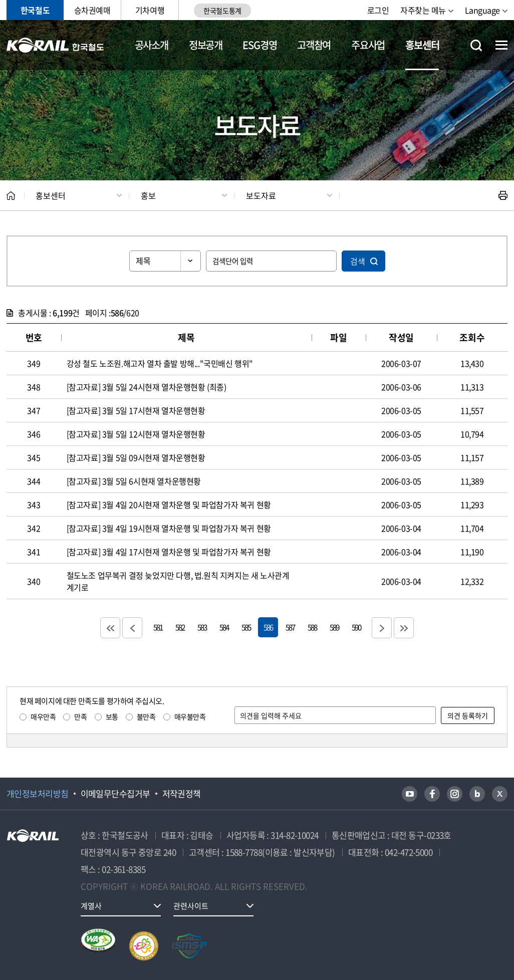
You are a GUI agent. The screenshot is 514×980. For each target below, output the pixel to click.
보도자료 (261, 195)
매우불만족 (190, 716)
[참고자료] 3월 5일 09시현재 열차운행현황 (136, 457)
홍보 (148, 195)
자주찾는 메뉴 (423, 10)
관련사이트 (191, 906)
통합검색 (476, 45)
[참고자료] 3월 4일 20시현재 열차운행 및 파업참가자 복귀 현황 (169, 505)
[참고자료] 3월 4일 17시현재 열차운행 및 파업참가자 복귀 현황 (169, 552)
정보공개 (206, 45)
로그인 (378, 10)
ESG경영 (260, 45)
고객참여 (314, 45)
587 (290, 627)
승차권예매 (92, 10)
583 (202, 627)
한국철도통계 (222, 11)
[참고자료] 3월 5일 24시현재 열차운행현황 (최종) (147, 387)
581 (158, 627)
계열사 (91, 906)
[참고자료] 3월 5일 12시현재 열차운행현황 (136, 434)
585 (246, 627)
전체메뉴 (501, 45)
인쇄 (503, 195)
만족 (80, 716)
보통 (112, 716)
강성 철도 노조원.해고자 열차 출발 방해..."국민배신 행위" (160, 363)
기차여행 (150, 10)
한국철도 (35, 10)
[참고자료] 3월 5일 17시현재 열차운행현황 (136, 410)
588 (312, 627)
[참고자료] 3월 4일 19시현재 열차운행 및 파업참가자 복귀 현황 (169, 528)
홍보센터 (422, 45)
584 (224, 627)
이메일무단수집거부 (115, 794)
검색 (358, 261)
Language (482, 10)
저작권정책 (182, 794)
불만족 (146, 716)
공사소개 (152, 45)
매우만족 (43, 716)
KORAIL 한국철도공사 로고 (55, 45)
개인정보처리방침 (38, 794)
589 (334, 627)
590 (356, 627)
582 (180, 627)
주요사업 (368, 45)
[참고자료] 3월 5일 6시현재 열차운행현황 (134, 481)
